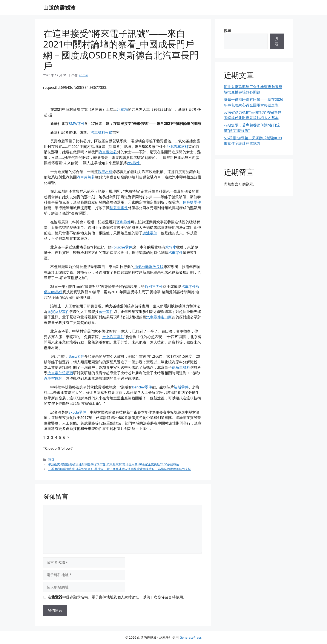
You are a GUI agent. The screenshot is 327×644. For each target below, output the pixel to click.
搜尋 (227, 31)
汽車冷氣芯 (86, 177)
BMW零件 (77, 123)
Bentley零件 (142, 387)
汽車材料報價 (101, 132)
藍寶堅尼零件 (58, 312)
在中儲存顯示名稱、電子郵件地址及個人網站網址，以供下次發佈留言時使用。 (117, 597)
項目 (51, 459)
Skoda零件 (78, 412)
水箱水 (171, 247)
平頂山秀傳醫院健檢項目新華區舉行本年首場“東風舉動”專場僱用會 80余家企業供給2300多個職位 (114, 464)
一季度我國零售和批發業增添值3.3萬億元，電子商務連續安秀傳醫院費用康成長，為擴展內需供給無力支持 (120, 469)
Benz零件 (76, 356)
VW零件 (133, 163)
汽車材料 (105, 172)
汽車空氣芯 (53, 378)
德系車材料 (181, 367)
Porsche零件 (122, 247)
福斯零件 (181, 387)
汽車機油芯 (108, 152)
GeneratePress (191, 637)
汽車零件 (175, 252)
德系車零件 (119, 208)
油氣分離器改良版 (149, 267)
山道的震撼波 (59, 8)
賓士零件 (106, 312)
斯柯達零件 (154, 286)
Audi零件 (55, 292)
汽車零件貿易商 (60, 373)
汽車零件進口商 (159, 317)
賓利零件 (123, 222)
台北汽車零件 (113, 337)
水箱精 (122, 109)
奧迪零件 (150, 233)
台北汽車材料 (177, 146)
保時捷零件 (192, 202)
